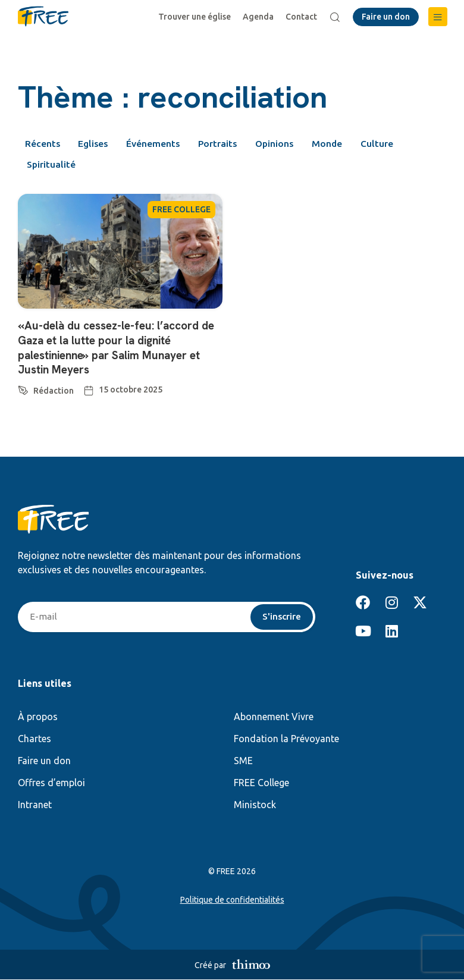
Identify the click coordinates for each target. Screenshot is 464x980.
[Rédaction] (23, 388)
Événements (159, 145)
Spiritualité (53, 166)
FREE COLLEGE (181, 211)
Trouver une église (196, 17)
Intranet (35, 805)
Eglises (96, 145)
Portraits (226, 145)
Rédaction (54, 391)
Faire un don (44, 761)
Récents (43, 145)
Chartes (35, 739)
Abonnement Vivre (274, 717)
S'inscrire (281, 617)
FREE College (261, 783)
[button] (438, 17)
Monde (342, 145)
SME (243, 761)
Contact (302, 17)
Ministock (255, 805)
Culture (394, 145)
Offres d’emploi (51, 783)
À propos (38, 717)
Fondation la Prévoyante (286, 739)
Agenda (259, 17)
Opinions (286, 145)
